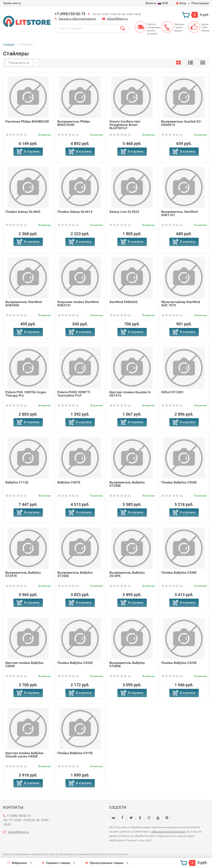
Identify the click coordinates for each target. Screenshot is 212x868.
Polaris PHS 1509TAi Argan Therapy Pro (26, 394)
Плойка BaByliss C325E (179, 663)
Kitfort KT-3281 (172, 392)
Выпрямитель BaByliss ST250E (75, 574)
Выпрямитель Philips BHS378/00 (74, 123)
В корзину (32, 151)
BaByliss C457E (69, 482)
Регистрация (200, 3)
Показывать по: (19, 63)
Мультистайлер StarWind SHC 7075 (181, 304)
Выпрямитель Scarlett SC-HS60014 (181, 123)
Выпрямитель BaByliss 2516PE (127, 574)
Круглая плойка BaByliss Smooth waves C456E (24, 755)
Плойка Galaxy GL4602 (23, 212)
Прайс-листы (12, 3)
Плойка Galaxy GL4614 (75, 212)
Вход (181, 3)
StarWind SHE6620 (123, 302)
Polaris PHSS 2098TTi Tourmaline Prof (74, 394)
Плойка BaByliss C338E (179, 573)
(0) (16, 135)
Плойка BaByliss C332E (75, 663)
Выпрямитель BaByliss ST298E (127, 484)
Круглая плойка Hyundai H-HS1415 (130, 394)
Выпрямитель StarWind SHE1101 (179, 213)
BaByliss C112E (17, 482)
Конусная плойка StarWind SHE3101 (78, 304)
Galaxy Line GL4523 (124, 212)
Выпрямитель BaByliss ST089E (127, 664)
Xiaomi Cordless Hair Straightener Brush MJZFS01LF (125, 125)
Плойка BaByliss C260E (179, 482)
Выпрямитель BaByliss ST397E (23, 574)
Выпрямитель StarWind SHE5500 (24, 304)
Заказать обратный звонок (77, 19)
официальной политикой (168, 831)
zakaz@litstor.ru (117, 19)
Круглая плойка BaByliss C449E (24, 664)
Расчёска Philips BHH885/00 (27, 121)
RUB (157, 3)
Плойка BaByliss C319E (75, 753)
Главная (9, 44)
